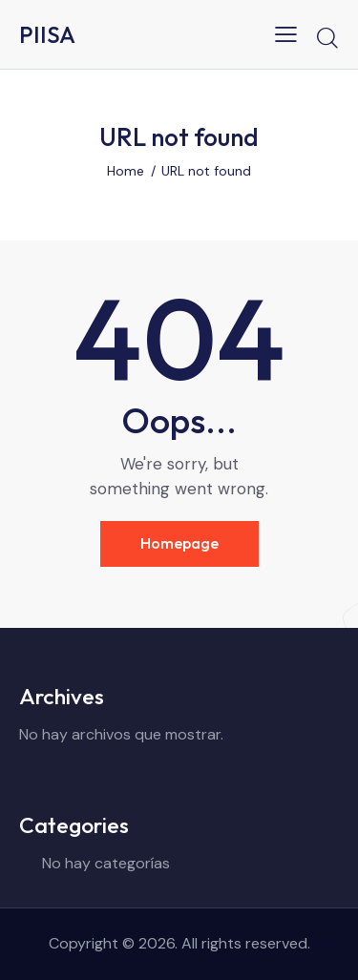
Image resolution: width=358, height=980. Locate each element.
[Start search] (327, 37)
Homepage (179, 543)
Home (126, 171)
